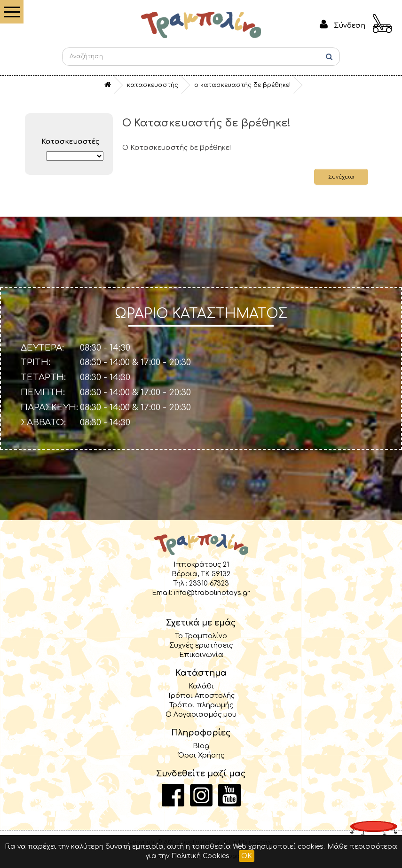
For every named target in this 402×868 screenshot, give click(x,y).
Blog (201, 746)
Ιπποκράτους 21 (201, 564)
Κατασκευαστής (153, 85)
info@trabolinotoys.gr (212, 593)
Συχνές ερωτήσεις (201, 645)
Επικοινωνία (201, 655)
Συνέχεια (341, 177)
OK (247, 856)
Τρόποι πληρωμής (201, 705)
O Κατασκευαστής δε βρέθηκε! (242, 85)
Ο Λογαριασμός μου (201, 714)
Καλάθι (201, 686)
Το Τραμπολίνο (201, 636)
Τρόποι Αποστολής (201, 696)
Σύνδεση (350, 25)
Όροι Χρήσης (201, 755)
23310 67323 (209, 583)
